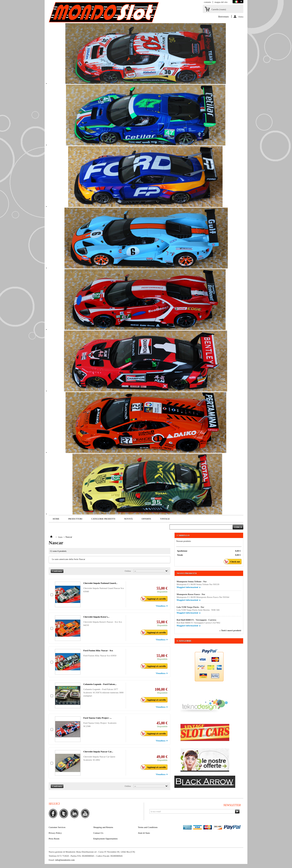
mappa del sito (221, 2)
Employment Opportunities (105, 839)
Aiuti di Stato (144, 833)
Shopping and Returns (103, 827)
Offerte (146, 519)
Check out (233, 562)
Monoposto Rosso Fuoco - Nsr (191, 594)
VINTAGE (165, 519)
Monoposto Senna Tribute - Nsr (192, 581)
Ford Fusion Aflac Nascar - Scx (98, 650)
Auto (60, 537)
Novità (128, 519)
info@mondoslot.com (65, 860)
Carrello (219, 9)
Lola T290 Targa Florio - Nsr (190, 607)
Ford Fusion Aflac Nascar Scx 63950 (100, 656)
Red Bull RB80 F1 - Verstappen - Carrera (196, 620)
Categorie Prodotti (103, 519)
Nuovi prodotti (187, 573)
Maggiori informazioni (187, 587)
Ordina (128, 571)
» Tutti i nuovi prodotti (230, 630)
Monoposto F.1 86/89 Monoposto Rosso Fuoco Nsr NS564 (205, 597)
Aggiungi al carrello (154, 599)
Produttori (75, 519)
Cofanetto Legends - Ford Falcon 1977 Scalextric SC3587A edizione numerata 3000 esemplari (103, 692)
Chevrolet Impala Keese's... (96, 617)
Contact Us (98, 833)
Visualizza (161, 606)
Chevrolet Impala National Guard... (100, 583)
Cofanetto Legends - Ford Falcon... (100, 684)
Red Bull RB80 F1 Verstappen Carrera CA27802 (198, 623)
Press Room (54, 839)
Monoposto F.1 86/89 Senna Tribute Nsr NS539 (200, 584)
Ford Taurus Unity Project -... (97, 718)
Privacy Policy (55, 833)
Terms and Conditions (148, 827)
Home (56, 519)
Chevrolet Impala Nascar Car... (98, 752)
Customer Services (57, 827)
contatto (207, 2)
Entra (241, 17)
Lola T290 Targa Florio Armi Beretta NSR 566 (198, 610)
